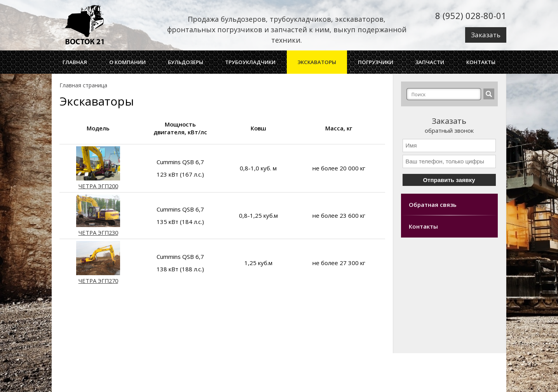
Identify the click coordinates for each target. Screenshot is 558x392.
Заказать (486, 35)
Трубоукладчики (250, 62)
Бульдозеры (186, 62)
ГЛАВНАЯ (75, 62)
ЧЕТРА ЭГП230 (98, 229)
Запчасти (430, 62)
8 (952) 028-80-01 (471, 16)
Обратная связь (433, 205)
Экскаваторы (317, 62)
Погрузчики (376, 62)
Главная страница (83, 85)
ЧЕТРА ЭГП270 (98, 277)
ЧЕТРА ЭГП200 (98, 182)
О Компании (127, 62)
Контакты (481, 62)
